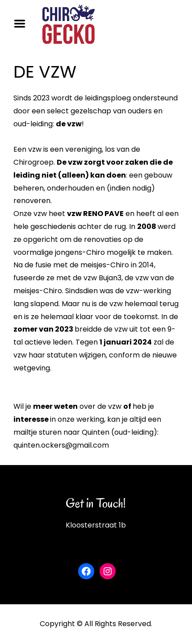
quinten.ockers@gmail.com (61, 445)
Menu (23, 24)
